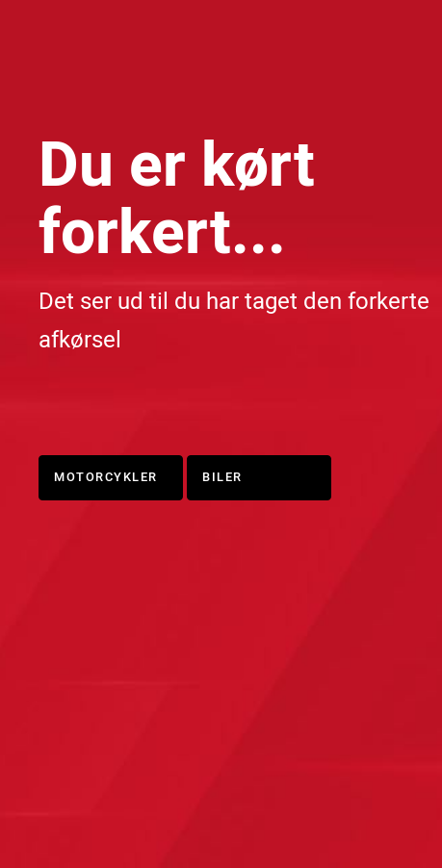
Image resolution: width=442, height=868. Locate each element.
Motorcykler (106, 477)
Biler (222, 477)
